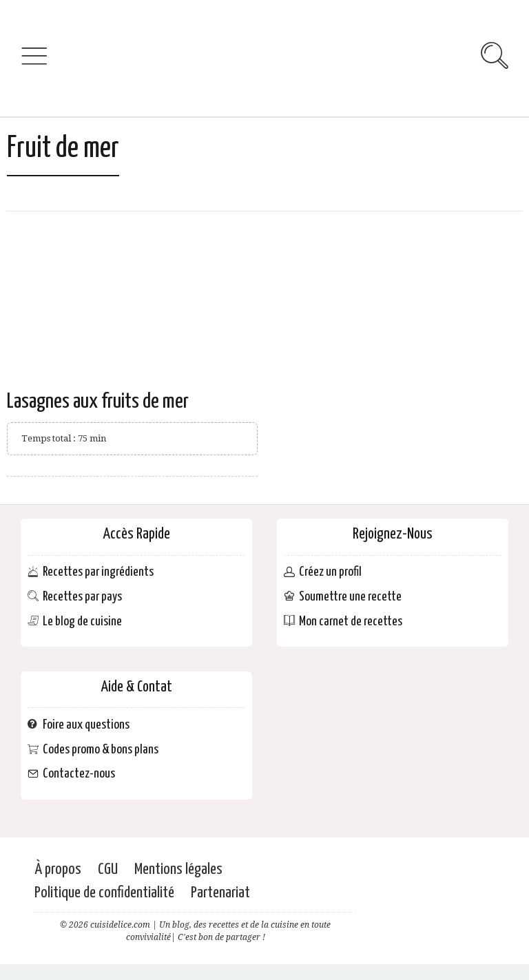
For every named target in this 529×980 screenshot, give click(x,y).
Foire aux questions (86, 725)
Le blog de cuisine (82, 622)
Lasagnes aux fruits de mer (98, 402)
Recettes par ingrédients (98, 573)
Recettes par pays (82, 597)
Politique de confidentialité (104, 893)
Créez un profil (330, 573)
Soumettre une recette (350, 597)
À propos (58, 869)
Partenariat (220, 893)
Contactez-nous (79, 774)
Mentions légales (178, 869)
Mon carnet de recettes (351, 622)
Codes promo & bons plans (101, 750)
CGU (108, 869)
